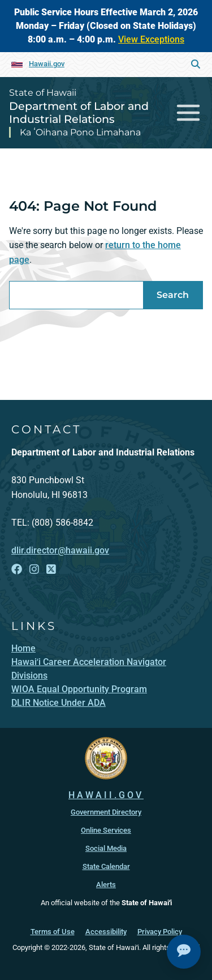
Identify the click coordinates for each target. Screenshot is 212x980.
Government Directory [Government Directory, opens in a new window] (106, 812)
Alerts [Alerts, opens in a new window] (106, 885)
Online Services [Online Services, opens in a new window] (106, 830)
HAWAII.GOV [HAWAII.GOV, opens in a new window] (106, 795)
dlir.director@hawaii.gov (60, 550)
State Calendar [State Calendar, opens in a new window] (106, 866)
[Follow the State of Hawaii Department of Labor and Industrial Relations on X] (51, 570)
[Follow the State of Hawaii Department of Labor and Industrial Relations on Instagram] (34, 570)
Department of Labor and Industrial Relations (79, 112)
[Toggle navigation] (189, 112)
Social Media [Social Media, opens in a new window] (106, 848)
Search (173, 295)
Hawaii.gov (47, 64)
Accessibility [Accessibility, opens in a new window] (106, 932)
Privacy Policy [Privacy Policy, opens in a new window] (160, 932)
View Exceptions (151, 39)
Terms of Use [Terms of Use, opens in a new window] (53, 932)
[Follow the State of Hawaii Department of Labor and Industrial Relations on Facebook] (17, 570)
